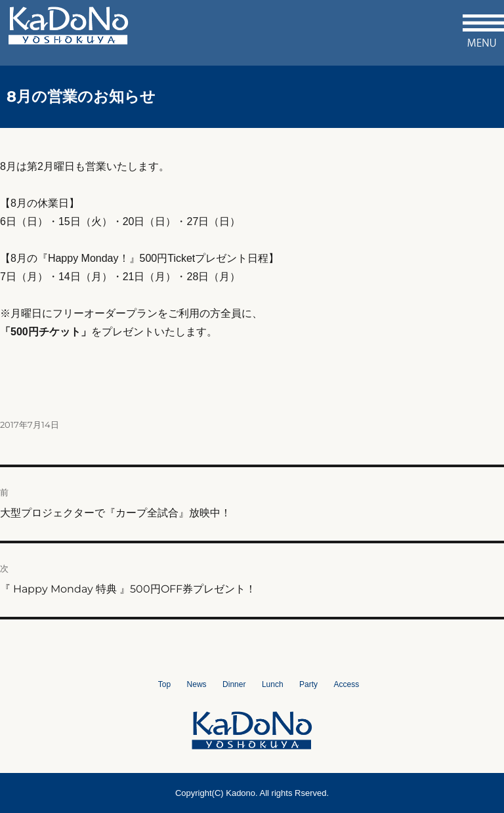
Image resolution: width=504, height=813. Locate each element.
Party (308, 684)
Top (164, 684)
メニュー (481, 31)
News (197, 684)
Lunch (273, 684)
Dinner (234, 684)
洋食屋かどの (68, 26)
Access (347, 684)
